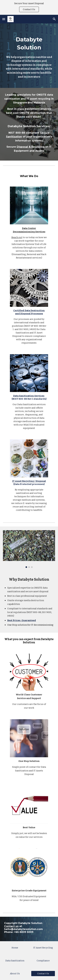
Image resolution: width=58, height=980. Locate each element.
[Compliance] (43, 961)
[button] (4, 19)
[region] (29, 7)
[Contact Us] (43, 973)
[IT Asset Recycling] (43, 948)
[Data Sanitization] (15, 961)
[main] (29, 56)
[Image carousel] (29, 549)
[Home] (15, 948)
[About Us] (15, 973)
